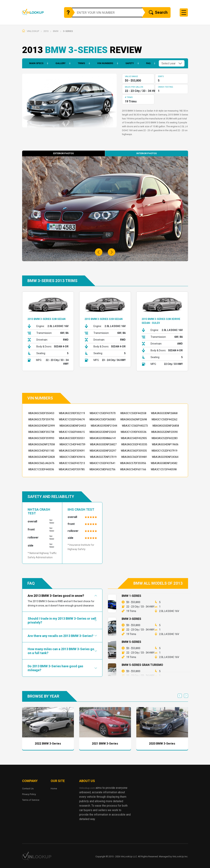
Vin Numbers (103, 63)
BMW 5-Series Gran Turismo (142, 665)
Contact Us (29, 788)
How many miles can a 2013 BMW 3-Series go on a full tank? (61, 651)
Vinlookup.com (40, 12)
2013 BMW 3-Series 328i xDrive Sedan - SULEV (160, 321)
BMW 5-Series (131, 642)
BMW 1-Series (131, 596)
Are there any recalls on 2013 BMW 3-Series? (60, 636)
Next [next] (186, 696)
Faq (146, 63)
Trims (79, 63)
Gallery (57, 63)
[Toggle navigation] (184, 12)
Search (158, 13)
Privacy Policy (31, 794)
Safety (127, 63)
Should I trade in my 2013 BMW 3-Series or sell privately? (62, 620)
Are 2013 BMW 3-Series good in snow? (56, 596)
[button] (99, 252)
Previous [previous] (180, 696)
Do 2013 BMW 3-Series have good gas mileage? (55, 668)
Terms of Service (33, 800)
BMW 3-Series (131, 619)
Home (54, 788)
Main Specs (33, 63)
